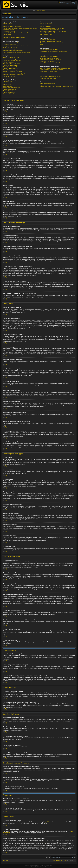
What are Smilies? (7, 85)
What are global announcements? (11, 88)
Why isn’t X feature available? (47, 85)
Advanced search (71, 4)
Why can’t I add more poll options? (12, 64)
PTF (45, 867)
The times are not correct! (9, 44)
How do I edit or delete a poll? (10, 65)
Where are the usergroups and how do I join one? (52, 28)
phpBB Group (48, 822)
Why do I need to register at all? (11, 25)
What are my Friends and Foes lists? (49, 50)
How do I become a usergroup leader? (49, 30)
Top (6, 111)
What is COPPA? (7, 34)
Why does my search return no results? (49, 58)
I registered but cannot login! (10, 31)
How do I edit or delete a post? (11, 59)
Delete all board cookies (61, 860)
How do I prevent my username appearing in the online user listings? (20, 28)
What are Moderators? (45, 25)
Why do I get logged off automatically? (12, 27)
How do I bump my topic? (9, 76)
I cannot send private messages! (48, 40)
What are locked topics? (9, 92)
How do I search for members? (47, 61)
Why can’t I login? (7, 24)
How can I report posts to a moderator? (13, 71)
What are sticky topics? (9, 91)
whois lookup (43, 842)
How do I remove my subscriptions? (49, 71)
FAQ (34, 10)
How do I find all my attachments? (48, 78)
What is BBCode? (7, 81)
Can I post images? (8, 86)
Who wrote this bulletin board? (47, 83)
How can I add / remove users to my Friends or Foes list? (54, 51)
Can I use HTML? (7, 83)
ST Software (40, 867)
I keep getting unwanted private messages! (50, 41)
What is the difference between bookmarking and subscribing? (55, 68)
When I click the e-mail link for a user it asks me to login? (17, 52)
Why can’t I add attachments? (10, 68)
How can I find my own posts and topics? (50, 63)
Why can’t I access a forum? (10, 67)
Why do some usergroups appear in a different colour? (53, 31)
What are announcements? (10, 89)
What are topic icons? (8, 94)
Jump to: (48, 857)
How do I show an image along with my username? (16, 49)
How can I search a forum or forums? (49, 57)
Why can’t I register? (8, 36)
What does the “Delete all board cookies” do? (14, 37)
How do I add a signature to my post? (12, 61)
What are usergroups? (45, 27)
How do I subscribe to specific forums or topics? (52, 70)
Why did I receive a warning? (10, 70)
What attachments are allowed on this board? (51, 77)
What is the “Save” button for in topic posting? (14, 73)
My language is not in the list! (10, 47)
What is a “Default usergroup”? (47, 33)
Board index (7, 13)
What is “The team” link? (46, 34)
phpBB (32, 865)
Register (39, 10)
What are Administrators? (46, 24)
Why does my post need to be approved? (13, 75)
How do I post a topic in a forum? (11, 57)
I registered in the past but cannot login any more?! (16, 33)
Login (43, 10)
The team (53, 860)
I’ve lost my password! (8, 30)
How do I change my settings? (10, 43)
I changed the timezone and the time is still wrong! (15, 46)
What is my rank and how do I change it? (13, 51)
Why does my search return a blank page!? (50, 60)
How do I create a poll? (9, 62)
